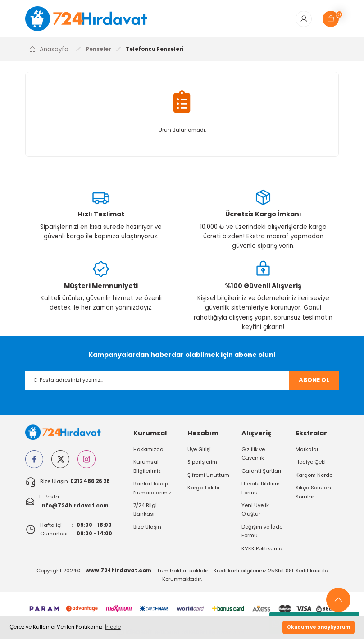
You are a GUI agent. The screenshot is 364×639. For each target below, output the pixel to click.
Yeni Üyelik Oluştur (255, 510)
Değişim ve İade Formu (262, 531)
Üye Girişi (199, 450)
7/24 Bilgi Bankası (145, 510)
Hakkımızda (148, 450)
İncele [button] (113, 627)
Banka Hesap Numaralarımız (152, 488)
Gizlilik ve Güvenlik (253, 454)
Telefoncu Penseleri (155, 49)
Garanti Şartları (261, 471)
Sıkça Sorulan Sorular (313, 492)
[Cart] (331, 19)
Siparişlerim (202, 462)
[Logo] (92, 18)
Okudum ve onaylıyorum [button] (318, 627)
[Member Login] (304, 19)
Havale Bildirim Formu (261, 488)
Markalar (307, 450)
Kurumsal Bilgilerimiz (147, 467)
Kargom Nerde (314, 475)
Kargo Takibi (203, 488)
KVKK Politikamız (262, 548)
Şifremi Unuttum (208, 475)
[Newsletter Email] (182, 380)
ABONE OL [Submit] (314, 381)
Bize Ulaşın (147, 527)
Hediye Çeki (311, 462)
